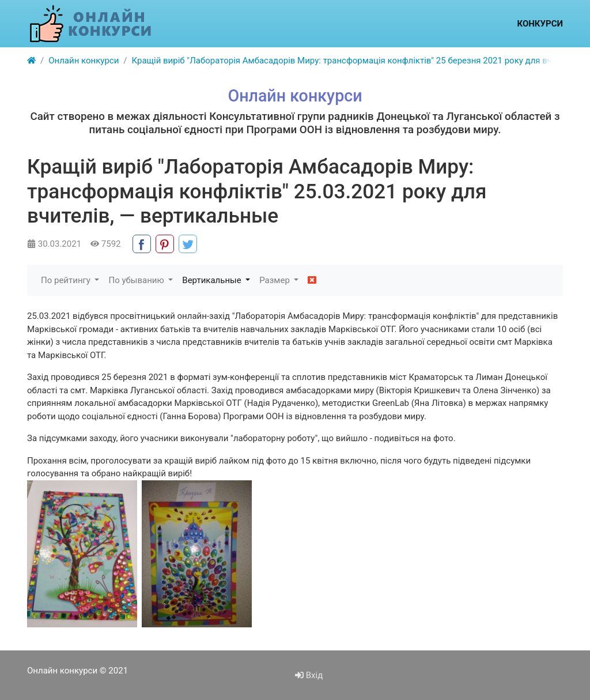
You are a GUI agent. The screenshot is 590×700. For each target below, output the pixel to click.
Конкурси (540, 24)
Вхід (309, 675)
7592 (105, 244)
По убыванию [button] (137, 280)
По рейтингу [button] (67, 280)
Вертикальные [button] (213, 280)
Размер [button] (275, 280)
